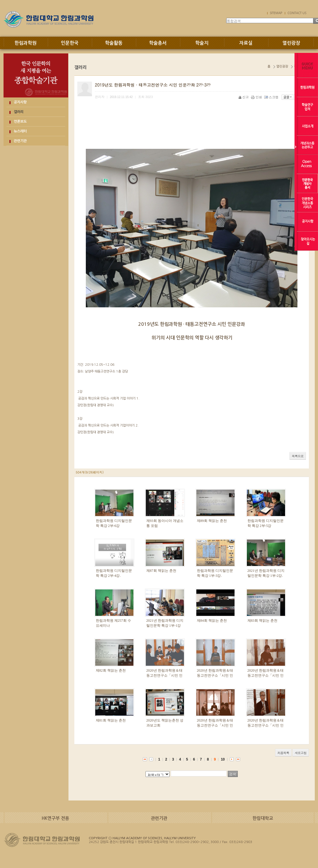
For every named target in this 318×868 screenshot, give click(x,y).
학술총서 (158, 43)
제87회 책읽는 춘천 (161, 571)
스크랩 (272, 97)
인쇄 (257, 97)
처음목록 (283, 753)
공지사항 (20, 102)
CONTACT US (297, 13)
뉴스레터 (20, 131)
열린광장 (291, 43)
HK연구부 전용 (55, 818)
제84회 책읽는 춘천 (212, 621)
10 (223, 759)
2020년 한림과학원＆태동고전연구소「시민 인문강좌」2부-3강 (215, 725)
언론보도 (20, 122)
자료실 (246, 43)
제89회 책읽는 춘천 (212, 521)
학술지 (202, 43)
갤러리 (19, 112)
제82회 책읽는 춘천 (111, 670)
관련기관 (20, 141)
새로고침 (301, 753)
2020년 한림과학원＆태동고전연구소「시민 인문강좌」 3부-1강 (266, 675)
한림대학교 (263, 818)
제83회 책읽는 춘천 (262, 621)
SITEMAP (276, 13)
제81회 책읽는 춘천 (111, 720)
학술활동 (114, 43)
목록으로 (298, 456)
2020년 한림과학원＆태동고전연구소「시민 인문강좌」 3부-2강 (215, 675)
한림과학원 (25, 43)
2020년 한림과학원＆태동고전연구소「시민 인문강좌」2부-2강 (266, 725)
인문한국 (70, 43)
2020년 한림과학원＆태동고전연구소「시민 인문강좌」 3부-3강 (164, 675)
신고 (244, 97)
